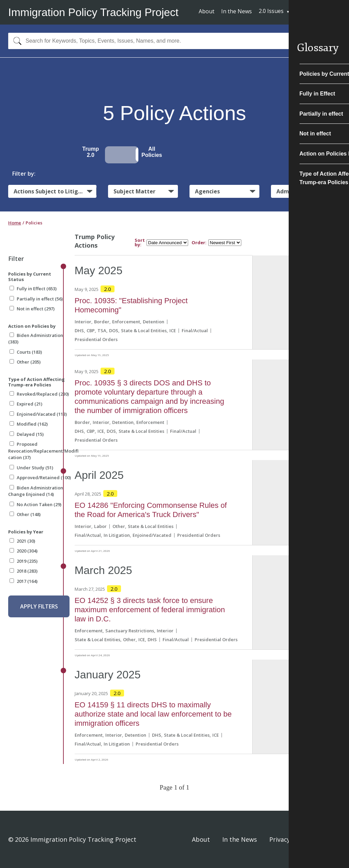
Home (15, 223)
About (207, 11)
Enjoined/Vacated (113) (38, 414)
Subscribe (316, 12)
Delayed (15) (27, 434)
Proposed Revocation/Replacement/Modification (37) (43, 451)
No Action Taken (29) (35, 504)
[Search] (16, 41)
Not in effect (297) (32, 309)
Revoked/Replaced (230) (39, 394)
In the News (237, 11)
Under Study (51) (31, 468)
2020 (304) (24, 551)
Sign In (331, 839)
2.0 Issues (271, 11)
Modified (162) (29, 424)
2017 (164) (24, 581)
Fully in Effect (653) (33, 289)
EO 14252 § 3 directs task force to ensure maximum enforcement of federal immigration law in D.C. (150, 610)
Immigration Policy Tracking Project (93, 12)
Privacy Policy (289, 839)
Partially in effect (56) (36, 299)
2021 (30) (22, 541)
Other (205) (25, 362)
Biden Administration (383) (36, 339)
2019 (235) (24, 561)
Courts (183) (26, 352)
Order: (199, 243)
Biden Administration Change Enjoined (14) (36, 491)
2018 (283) (24, 571)
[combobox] (174, 41)
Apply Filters (39, 606)
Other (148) (25, 514)
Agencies (207, 191)
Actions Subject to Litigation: (55, 191)
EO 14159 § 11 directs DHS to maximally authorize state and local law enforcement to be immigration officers (153, 714)
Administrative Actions (308, 191)
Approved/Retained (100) (40, 477)
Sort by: (140, 242)
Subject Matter (134, 191)
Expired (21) (26, 404)
